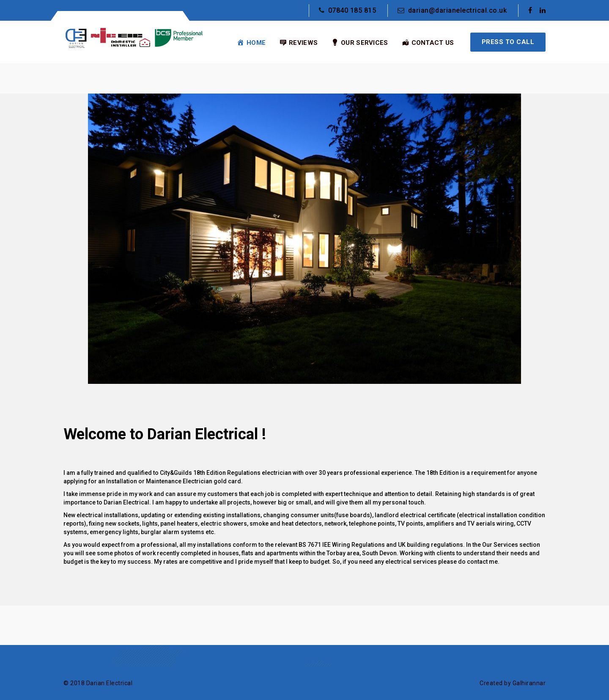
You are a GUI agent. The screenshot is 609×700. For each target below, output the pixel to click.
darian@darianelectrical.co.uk (452, 10)
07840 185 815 (347, 10)
